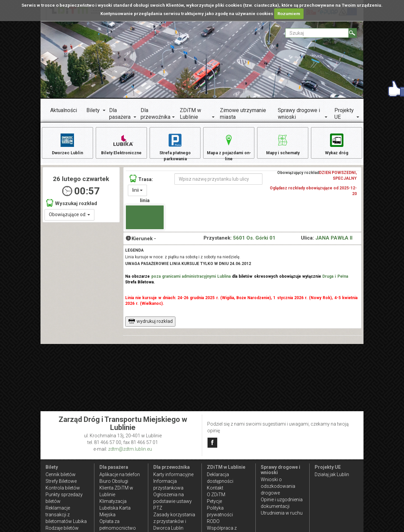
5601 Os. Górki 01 (254, 242)
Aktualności (64, 110)
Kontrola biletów (63, 488)
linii (137, 194)
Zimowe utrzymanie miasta (243, 114)
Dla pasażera (120, 114)
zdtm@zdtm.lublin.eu (130, 449)
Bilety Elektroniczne (121, 144)
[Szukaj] (353, 33)
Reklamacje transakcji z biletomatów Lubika (66, 515)
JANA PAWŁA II (334, 242)
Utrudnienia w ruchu (282, 513)
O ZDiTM (216, 495)
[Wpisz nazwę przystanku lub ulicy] (218, 183)
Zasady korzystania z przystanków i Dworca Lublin (174, 521)
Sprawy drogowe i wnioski (299, 114)
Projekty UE (344, 114)
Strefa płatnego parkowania (175, 147)
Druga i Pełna (335, 281)
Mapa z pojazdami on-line (229, 147)
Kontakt (215, 488)
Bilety (93, 110)
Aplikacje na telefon (120, 474)
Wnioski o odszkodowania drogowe (278, 486)
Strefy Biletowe (61, 481)
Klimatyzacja (113, 501)
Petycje (214, 501)
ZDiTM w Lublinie (190, 114)
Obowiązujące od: (69, 219)
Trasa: (141, 183)
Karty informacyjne (173, 474)
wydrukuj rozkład (150, 326)
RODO (213, 521)
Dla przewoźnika (155, 114)
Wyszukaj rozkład (72, 208)
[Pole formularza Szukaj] (317, 33)
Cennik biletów (61, 474)
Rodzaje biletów (62, 528)
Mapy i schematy (283, 144)
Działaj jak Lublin (332, 474)
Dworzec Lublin (67, 144)
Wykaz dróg (337, 144)
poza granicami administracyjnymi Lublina (191, 281)
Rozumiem (289, 14)
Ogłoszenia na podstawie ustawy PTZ (173, 501)
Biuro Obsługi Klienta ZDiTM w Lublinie (116, 488)
